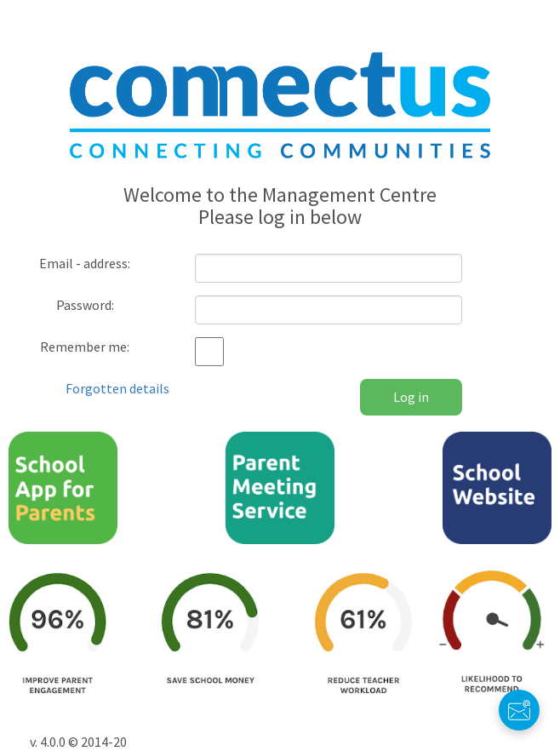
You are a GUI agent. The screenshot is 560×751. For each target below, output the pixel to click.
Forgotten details (117, 388)
